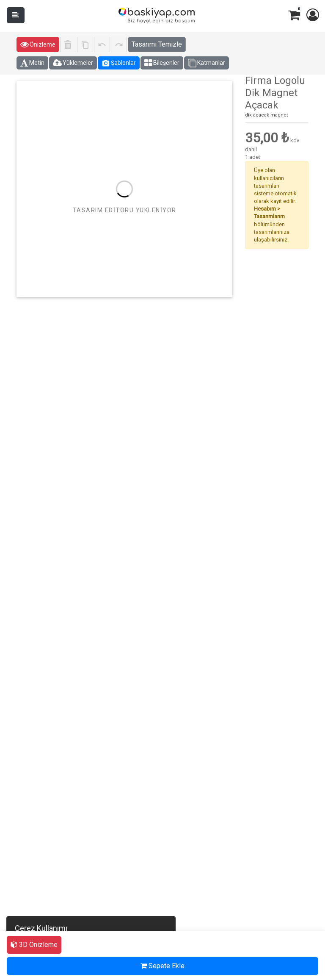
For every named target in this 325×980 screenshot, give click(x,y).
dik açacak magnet (266, 115)
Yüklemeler (73, 63)
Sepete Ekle (162, 966)
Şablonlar (119, 63)
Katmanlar (207, 63)
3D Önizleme (34, 945)
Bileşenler (162, 63)
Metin (32, 63)
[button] (312, 15)
